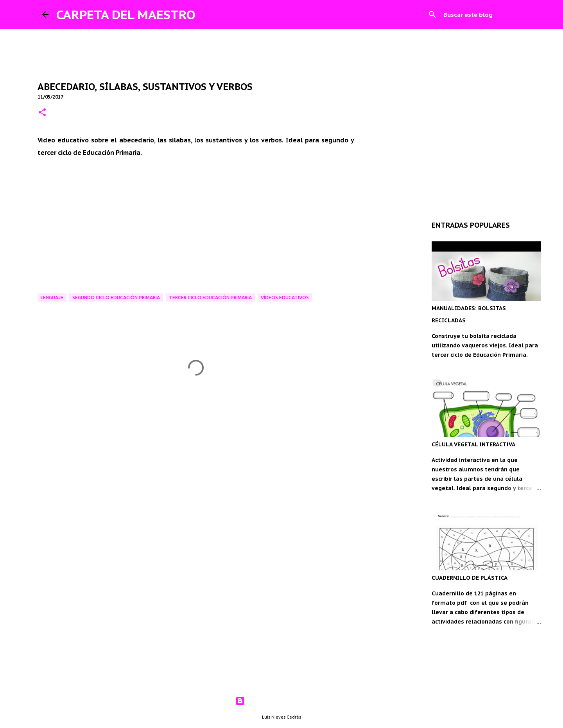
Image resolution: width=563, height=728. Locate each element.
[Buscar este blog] (481, 14)
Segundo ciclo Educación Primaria (116, 297)
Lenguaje (52, 297)
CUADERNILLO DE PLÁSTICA (470, 578)
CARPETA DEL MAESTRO (126, 14)
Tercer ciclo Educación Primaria (210, 297)
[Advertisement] (196, 466)
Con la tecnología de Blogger (282, 701)
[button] (42, 113)
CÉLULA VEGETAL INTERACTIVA (473, 444)
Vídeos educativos (285, 297)
